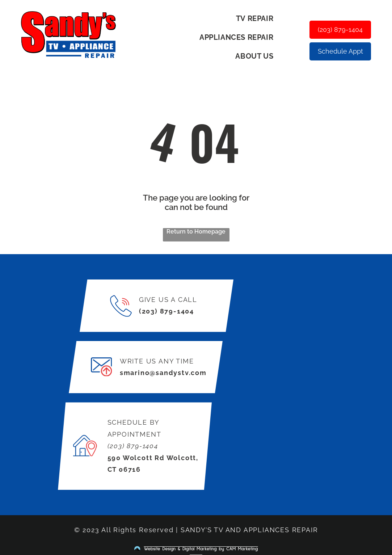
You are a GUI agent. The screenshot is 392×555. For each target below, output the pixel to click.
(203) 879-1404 (167, 311)
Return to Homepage (196, 232)
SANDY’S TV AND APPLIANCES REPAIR (249, 530)
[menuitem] (257, 18)
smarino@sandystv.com (163, 373)
